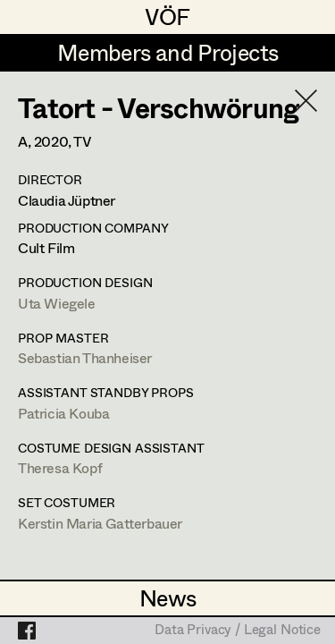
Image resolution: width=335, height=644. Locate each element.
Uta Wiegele (57, 303)
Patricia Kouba (63, 413)
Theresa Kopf (60, 467)
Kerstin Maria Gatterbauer (100, 523)
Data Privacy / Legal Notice (238, 631)
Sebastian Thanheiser (85, 357)
